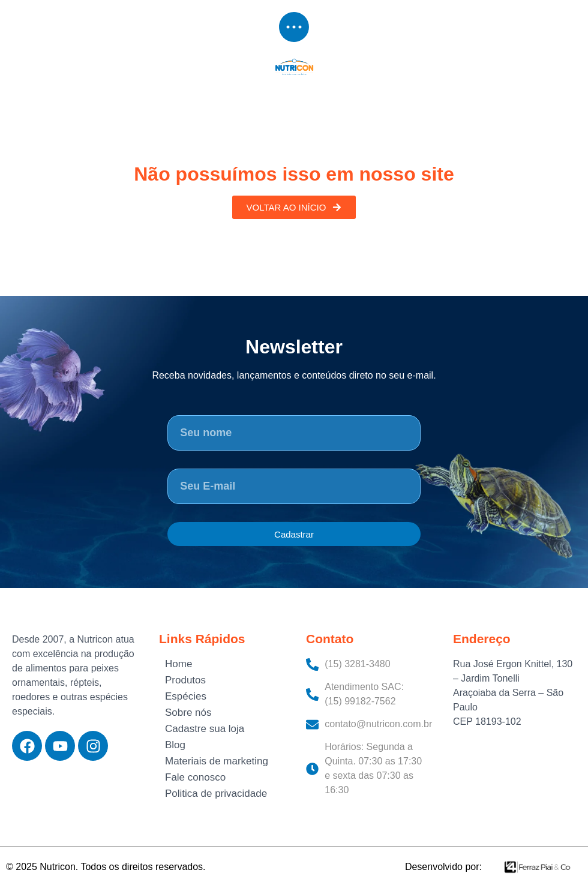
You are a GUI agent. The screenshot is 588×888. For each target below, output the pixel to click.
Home (178, 664)
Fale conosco (195, 777)
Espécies (186, 696)
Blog (175, 745)
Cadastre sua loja (205, 729)
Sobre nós (188, 712)
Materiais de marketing (217, 761)
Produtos (185, 680)
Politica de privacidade (216, 793)
